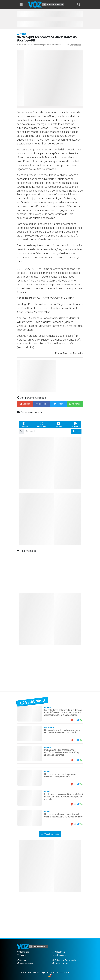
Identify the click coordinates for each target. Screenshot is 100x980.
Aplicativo (76, 424)
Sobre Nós (23, 952)
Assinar (76, 431)
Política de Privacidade (64, 960)
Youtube (59, 424)
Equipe (21, 955)
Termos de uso (60, 963)
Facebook (24, 424)
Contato (22, 960)
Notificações (59, 955)
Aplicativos (58, 952)
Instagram (41, 424)
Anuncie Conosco (26, 963)
